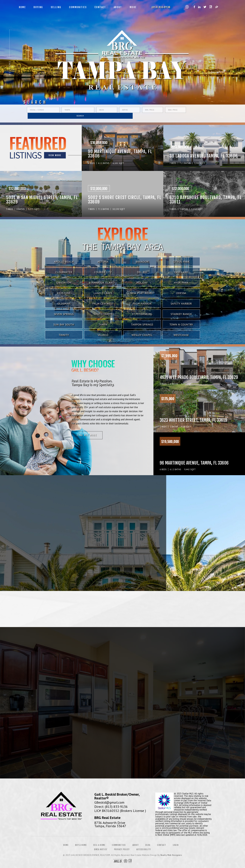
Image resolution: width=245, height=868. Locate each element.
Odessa (181, 293)
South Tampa (103, 314)
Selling (56, 7)
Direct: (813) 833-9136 (111, 807)
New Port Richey (142, 293)
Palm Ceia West (103, 304)
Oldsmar (64, 304)
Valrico (103, 335)
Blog (148, 845)
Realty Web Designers (171, 855)
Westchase (181, 335)
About (118, 7)
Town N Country (181, 324)
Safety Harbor (181, 304)
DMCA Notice (101, 849)
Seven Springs (64, 314)
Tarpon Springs (142, 324)
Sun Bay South (64, 324)
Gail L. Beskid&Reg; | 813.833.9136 (162, 7)
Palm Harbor (142, 304)
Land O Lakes (103, 293)
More (133, 7)
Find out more (30, 436)
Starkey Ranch (181, 314)
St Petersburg (142, 314)
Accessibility (144, 849)
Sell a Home (99, 845)
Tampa (103, 324)
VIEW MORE (26, 155)
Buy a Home (81, 845)
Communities (78, 7)
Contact (100, 7)
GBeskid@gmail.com (109, 802)
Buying (38, 7)
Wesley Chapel (142, 335)
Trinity (64, 335)
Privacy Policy (122, 849)
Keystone (64, 293)
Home (22, 7)
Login (176, 845)
